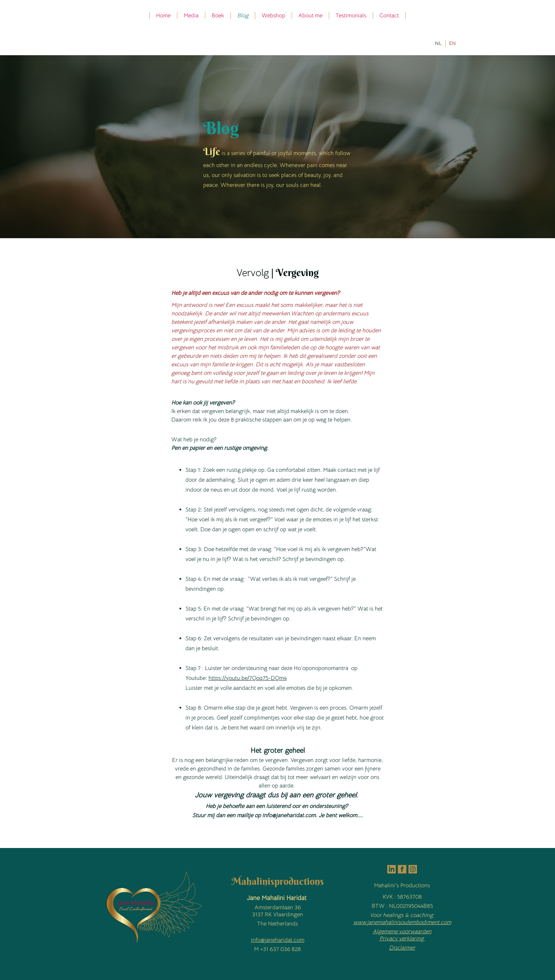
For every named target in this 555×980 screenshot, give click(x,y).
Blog (243, 16)
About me (310, 16)
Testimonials (351, 16)
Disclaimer (402, 948)
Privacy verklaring (402, 939)
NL (438, 43)
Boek (218, 16)
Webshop (273, 16)
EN (453, 43)
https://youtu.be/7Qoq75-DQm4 (248, 678)
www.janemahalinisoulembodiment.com (402, 922)
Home (163, 16)
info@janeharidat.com (278, 940)
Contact (389, 16)
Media (191, 16)
